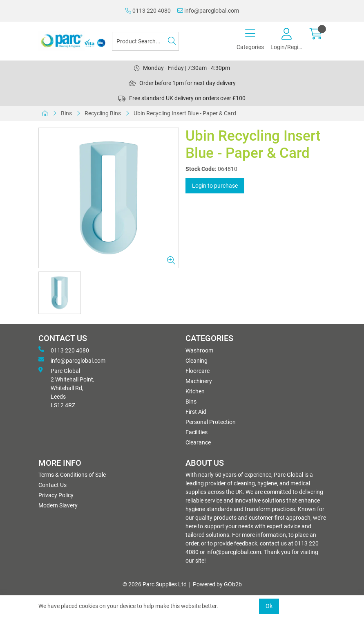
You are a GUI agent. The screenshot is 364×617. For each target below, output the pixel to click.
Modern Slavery (58, 505)
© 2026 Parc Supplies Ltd (155, 584)
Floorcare (198, 371)
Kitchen (195, 391)
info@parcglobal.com (208, 11)
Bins (66, 113)
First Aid (196, 412)
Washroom (199, 350)
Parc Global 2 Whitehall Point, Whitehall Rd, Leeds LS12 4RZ (66, 388)
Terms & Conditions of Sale (72, 475)
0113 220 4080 (148, 11)
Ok (269, 606)
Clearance (198, 442)
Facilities (197, 432)
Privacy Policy (56, 495)
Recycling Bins (103, 113)
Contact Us (52, 485)
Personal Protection (211, 422)
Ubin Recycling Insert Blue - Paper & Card (185, 113)
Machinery (199, 381)
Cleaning (197, 361)
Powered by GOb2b (217, 584)
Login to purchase (215, 186)
